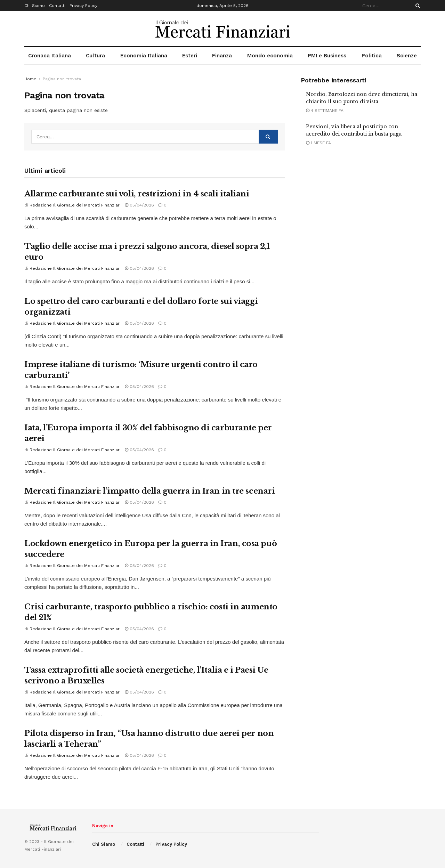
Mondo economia (270, 56)
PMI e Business (327, 56)
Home (30, 79)
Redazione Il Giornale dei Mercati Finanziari (75, 205)
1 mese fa (318, 143)
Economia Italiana (144, 56)
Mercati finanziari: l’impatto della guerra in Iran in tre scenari (149, 491)
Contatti (57, 6)
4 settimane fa (325, 111)
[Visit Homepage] (223, 29)
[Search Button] (416, 6)
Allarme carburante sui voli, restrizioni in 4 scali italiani (137, 194)
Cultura (95, 56)
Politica (372, 56)
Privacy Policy (83, 6)
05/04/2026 (139, 205)
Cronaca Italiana (50, 56)
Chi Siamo (35, 6)
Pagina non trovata (62, 79)
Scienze (407, 56)
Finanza (222, 56)
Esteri (190, 56)
